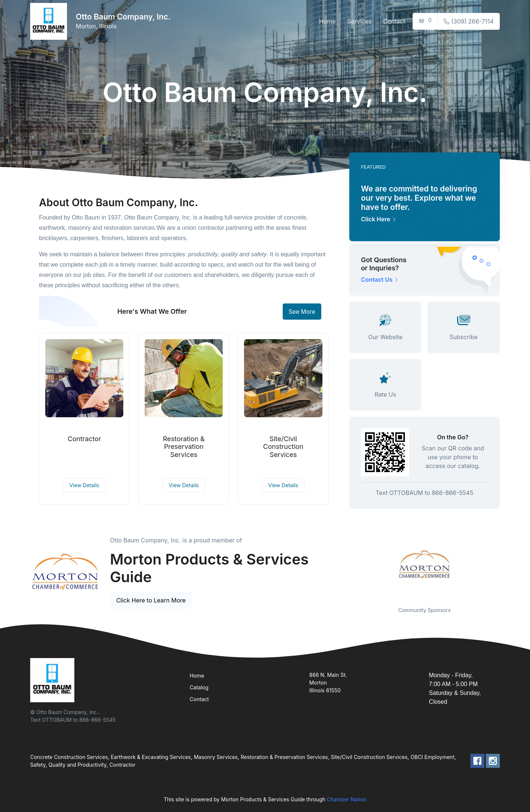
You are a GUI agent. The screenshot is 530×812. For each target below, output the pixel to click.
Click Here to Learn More (151, 600)
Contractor (84, 439)
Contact (394, 21)
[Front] (50, 21)
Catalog (199, 687)
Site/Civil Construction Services (283, 447)
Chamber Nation (347, 799)
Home (327, 21)
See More (302, 312)
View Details (84, 485)
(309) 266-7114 (469, 21)
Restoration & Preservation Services (184, 447)
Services (360, 21)
